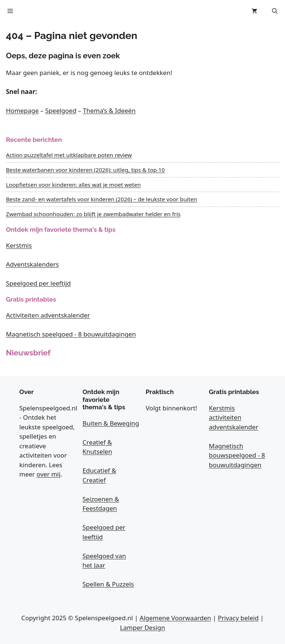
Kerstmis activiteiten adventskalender (234, 417)
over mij (49, 474)
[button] (275, 11)
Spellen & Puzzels (108, 584)
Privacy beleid (238, 618)
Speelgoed (61, 110)
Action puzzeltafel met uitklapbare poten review (69, 155)
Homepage (22, 110)
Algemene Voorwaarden (175, 618)
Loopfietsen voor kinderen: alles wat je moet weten (73, 185)
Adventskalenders (32, 264)
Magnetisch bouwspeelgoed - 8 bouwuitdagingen (237, 455)
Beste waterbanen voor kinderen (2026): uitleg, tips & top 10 (85, 170)
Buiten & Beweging (111, 423)
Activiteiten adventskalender (48, 315)
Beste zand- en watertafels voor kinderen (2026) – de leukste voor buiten (101, 199)
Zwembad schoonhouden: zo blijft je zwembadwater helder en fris (93, 214)
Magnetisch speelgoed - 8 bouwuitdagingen (71, 334)
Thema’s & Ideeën (109, 110)
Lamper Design (142, 627)
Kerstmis (19, 245)
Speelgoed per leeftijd (38, 283)
